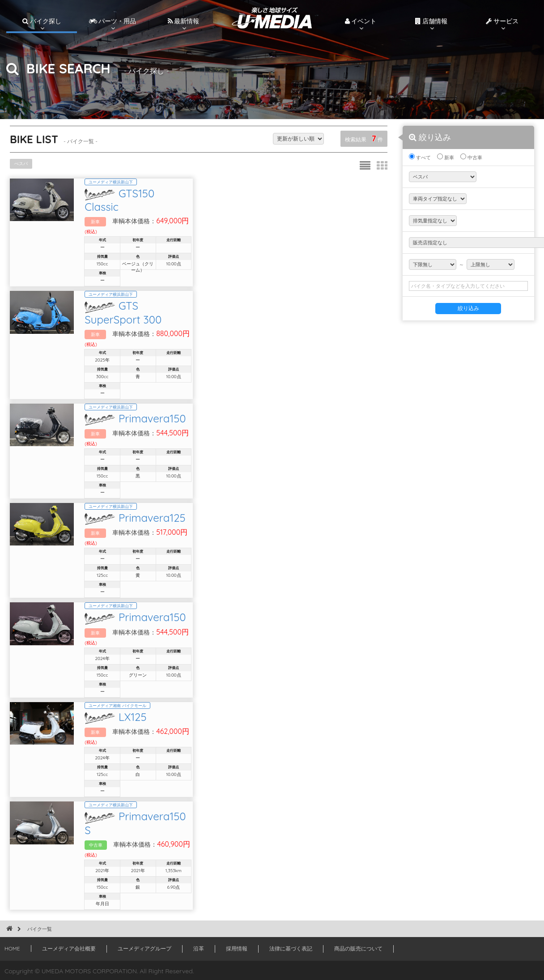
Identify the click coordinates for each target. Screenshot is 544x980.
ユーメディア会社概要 (69, 947)
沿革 (199, 947)
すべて (420, 158)
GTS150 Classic (225, 200)
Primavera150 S (227, 829)
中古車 (471, 158)
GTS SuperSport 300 (238, 304)
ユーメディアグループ (144, 947)
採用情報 (237, 947)
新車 (446, 158)
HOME (12, 947)
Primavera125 (222, 514)
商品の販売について (358, 947)
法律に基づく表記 (291, 947)
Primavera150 (222, 409)
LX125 (202, 724)
